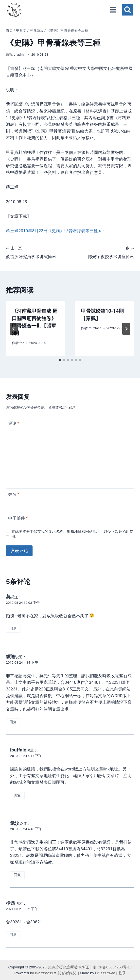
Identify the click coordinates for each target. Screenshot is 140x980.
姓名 (14, 494)
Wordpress (44, 973)
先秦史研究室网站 (62, 967)
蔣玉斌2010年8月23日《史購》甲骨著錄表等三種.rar (55, 231)
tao (22, 343)
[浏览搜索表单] (128, 10)
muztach (95, 328)
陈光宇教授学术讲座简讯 (104, 252)
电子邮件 (18, 518)
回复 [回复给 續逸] (13, 722)
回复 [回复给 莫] (13, 629)
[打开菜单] (113, 10)
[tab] (60, 360)
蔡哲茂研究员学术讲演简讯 (36, 252)
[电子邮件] (70, 518)
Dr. (105, 973)
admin (22, 54)
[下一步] (126, 329)
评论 (14, 423)
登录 (122, 973)
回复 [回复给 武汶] (17, 875)
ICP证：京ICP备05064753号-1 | (105, 967)
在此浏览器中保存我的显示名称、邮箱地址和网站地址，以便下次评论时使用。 (72, 534)
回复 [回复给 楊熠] (13, 935)
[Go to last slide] (14, 329)
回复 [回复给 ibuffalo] (17, 795)
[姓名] (70, 494)
